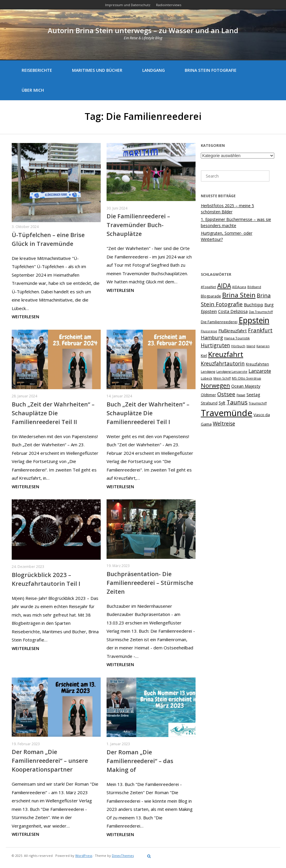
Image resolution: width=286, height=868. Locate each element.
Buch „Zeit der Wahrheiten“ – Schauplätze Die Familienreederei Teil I (148, 413)
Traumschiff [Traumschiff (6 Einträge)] (258, 403)
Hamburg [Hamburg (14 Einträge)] (212, 337)
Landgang (154, 70)
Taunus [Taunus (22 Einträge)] (237, 402)
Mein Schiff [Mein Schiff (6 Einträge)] (222, 378)
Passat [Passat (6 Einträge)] (241, 395)
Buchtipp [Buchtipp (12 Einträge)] (254, 304)
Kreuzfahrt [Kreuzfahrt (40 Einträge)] (226, 354)
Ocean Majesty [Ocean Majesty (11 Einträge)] (246, 386)
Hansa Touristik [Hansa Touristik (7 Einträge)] (237, 338)
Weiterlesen (25, 317)
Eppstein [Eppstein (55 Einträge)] (254, 320)
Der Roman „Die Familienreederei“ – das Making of (140, 761)
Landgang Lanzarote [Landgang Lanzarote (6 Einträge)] (232, 372)
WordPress (84, 856)
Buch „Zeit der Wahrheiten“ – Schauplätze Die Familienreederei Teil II (53, 413)
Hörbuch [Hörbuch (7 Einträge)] (238, 346)
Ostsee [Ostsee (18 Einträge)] (226, 394)
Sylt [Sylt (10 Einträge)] (222, 403)
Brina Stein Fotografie (211, 70)
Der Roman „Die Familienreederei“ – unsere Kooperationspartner (50, 761)
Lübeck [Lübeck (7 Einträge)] (207, 378)
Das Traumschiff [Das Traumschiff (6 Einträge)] (261, 312)
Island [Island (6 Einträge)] (251, 346)
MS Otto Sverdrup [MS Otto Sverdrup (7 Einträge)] (246, 378)
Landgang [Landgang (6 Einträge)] (208, 372)
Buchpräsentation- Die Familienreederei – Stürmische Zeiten (150, 583)
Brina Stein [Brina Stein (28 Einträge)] (239, 295)
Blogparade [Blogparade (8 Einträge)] (211, 296)
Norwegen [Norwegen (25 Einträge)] (215, 385)
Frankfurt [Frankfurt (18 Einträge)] (260, 330)
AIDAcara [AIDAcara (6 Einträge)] (239, 287)
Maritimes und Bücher (97, 70)
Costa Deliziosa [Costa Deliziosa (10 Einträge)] (233, 311)
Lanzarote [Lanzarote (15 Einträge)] (260, 371)
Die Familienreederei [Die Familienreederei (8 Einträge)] (219, 322)
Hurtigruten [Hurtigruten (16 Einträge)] (215, 345)
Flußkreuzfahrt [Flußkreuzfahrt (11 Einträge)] (233, 331)
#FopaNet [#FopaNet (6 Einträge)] (208, 287)
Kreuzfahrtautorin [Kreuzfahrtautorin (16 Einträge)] (223, 363)
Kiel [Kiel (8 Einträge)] (204, 356)
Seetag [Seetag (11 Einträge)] (253, 394)
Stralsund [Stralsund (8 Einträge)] (209, 403)
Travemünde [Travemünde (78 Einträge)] (227, 413)
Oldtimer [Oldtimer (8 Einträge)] (208, 395)
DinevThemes (123, 856)
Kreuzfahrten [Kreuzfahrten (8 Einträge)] (257, 364)
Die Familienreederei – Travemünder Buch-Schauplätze (138, 225)
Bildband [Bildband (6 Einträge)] (254, 287)
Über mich (33, 90)
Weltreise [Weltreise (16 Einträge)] (224, 423)
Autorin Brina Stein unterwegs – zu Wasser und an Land (143, 30)
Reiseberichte (37, 70)
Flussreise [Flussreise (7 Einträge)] (209, 331)
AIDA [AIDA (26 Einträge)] (224, 286)
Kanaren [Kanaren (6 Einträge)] (263, 346)
